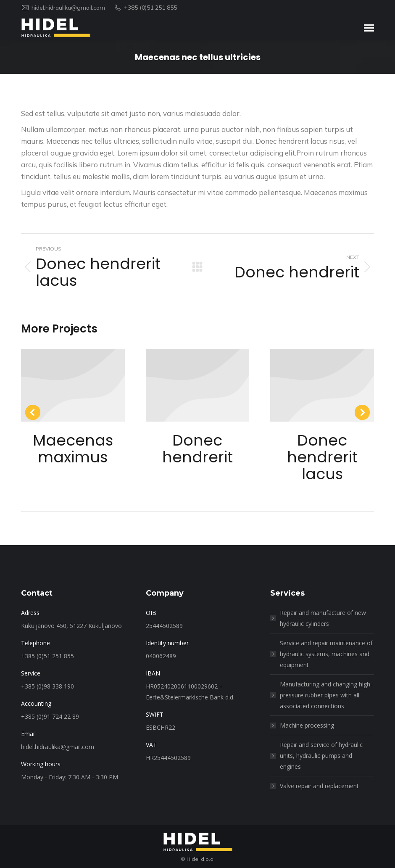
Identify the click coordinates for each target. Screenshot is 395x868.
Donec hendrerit (197, 449)
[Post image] (73, 385)
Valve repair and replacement (319, 786)
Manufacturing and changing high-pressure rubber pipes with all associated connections (326, 695)
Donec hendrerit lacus (322, 457)
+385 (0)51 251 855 (150, 8)
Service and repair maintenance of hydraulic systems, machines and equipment (326, 654)
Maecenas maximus (73, 449)
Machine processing (307, 725)
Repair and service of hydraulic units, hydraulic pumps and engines (321, 756)
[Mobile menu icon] (369, 28)
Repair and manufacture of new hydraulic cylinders (323, 618)
